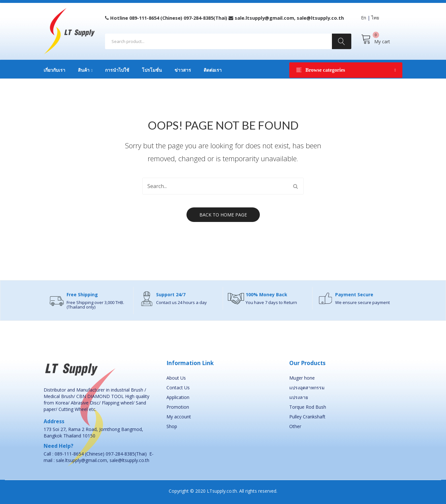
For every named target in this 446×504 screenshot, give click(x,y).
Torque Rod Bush (308, 407)
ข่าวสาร (183, 70)
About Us (176, 378)
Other (295, 426)
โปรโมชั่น (152, 70)
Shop (172, 426)
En (364, 18)
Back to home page (223, 215)
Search (342, 41)
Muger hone (302, 378)
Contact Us (178, 388)
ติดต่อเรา (213, 70)
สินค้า (84, 70)
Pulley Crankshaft (307, 417)
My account (179, 417)
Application (178, 397)
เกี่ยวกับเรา (54, 70)
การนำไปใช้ (117, 70)
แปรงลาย (299, 397)
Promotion (178, 407)
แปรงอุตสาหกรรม (307, 388)
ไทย (375, 18)
